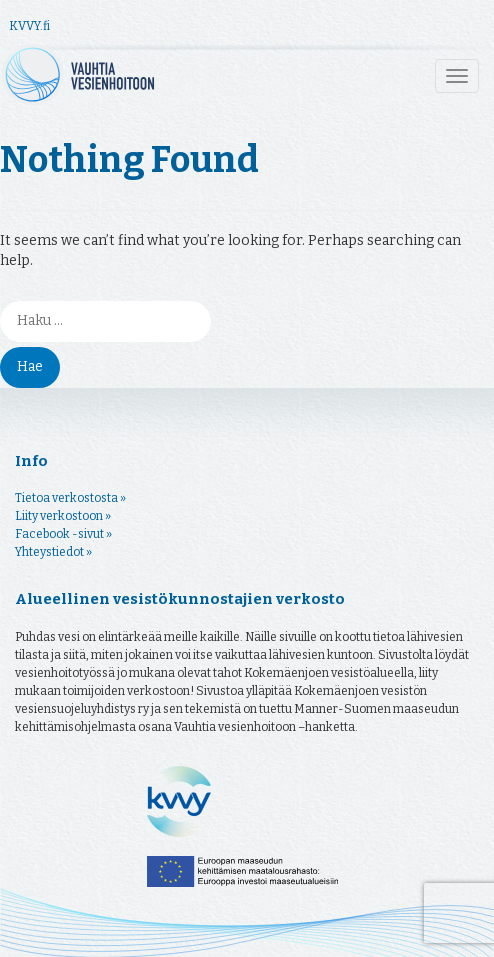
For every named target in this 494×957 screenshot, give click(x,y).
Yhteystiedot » (53, 552)
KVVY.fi (29, 26)
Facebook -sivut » (63, 534)
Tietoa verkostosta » (70, 498)
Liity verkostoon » (63, 516)
